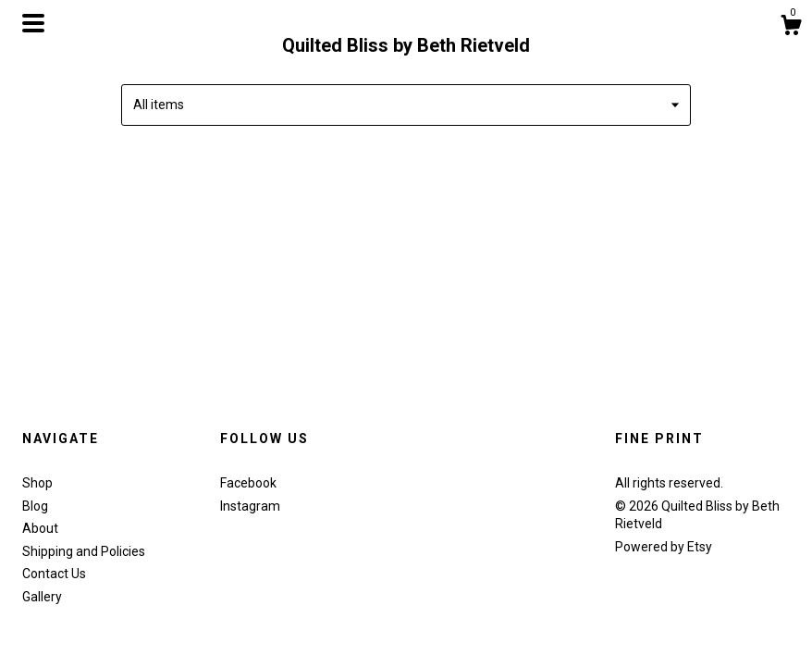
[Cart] (791, 28)
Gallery (42, 597)
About (40, 528)
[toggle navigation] (33, 23)
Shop (37, 483)
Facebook (248, 483)
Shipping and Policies (84, 551)
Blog (35, 506)
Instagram (250, 506)
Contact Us (54, 574)
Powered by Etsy (664, 547)
